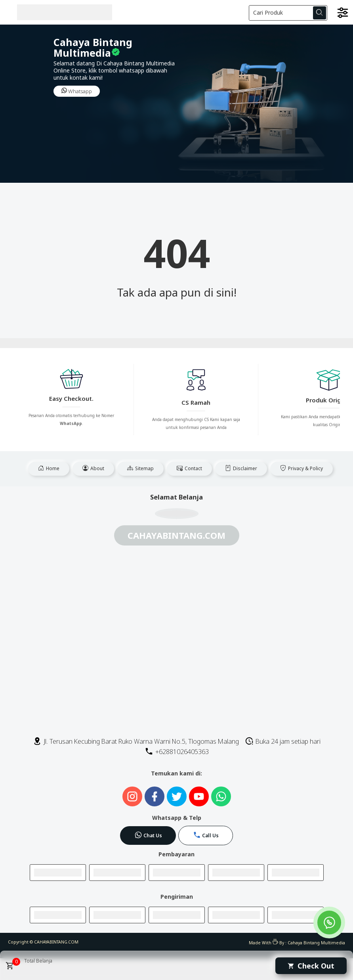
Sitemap (140, 468)
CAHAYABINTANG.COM (56, 942)
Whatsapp (77, 91)
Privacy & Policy (301, 468)
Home (49, 468)
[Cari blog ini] (288, 13)
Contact (189, 468)
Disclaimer (241, 468)
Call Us (206, 835)
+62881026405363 (177, 752)
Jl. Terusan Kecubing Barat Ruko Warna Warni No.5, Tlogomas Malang (136, 741)
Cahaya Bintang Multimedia (316, 943)
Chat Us (148, 835)
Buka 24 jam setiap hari (283, 741)
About (93, 468)
